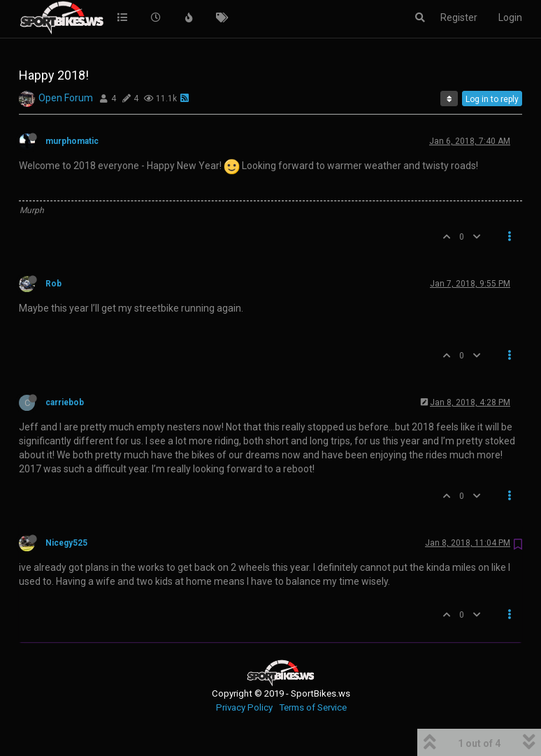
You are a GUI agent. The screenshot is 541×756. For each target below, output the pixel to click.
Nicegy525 (66, 543)
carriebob (65, 402)
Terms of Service (313, 707)
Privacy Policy (244, 707)
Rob (53, 284)
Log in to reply (492, 99)
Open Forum (66, 98)
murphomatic (72, 141)
